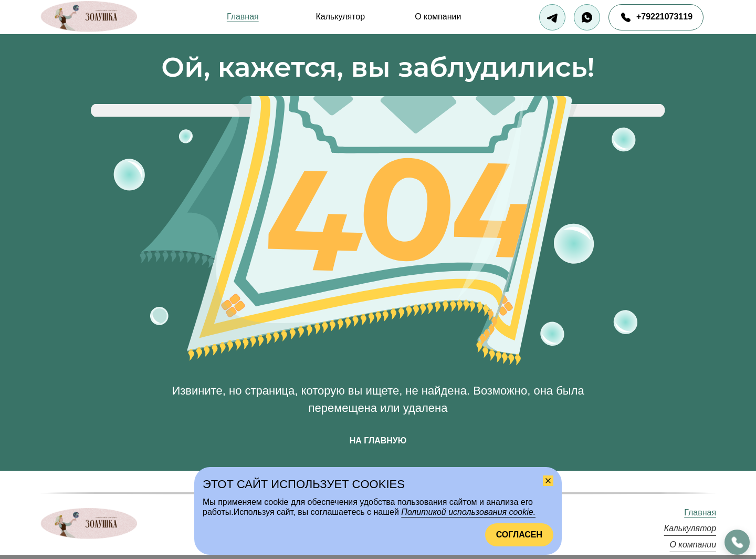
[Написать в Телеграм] (552, 17)
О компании (438, 17)
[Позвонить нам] (656, 17)
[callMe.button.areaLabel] (737, 542)
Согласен (519, 535)
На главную (378, 441)
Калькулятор (340, 17)
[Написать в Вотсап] (587, 17)
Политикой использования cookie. (468, 512)
